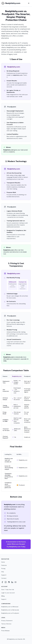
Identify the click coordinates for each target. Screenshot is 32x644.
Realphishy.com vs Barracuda (10, 610)
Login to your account (8, 593)
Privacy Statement (7, 621)
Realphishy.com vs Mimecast (10, 607)
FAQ (3, 572)
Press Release (5, 631)
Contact (4, 578)
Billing (3, 596)
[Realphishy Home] (11, 3)
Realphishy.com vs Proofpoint (10, 613)
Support (4, 575)
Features (4, 565)
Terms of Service (6, 624)
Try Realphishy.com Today (16, 544)
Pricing (3, 569)
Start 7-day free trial (8, 590)
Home (3, 562)
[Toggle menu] (29, 3)
